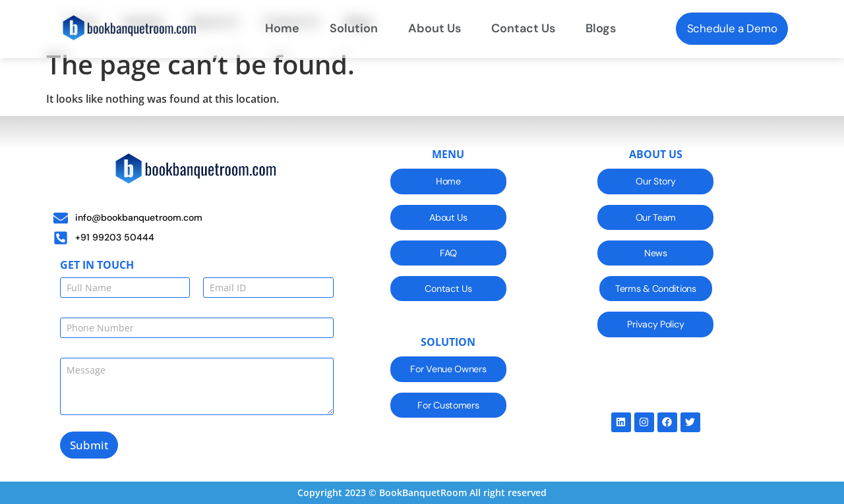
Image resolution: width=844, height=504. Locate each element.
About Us (435, 28)
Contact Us (523, 28)
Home (282, 28)
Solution (354, 28)
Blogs (601, 28)
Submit (89, 445)
